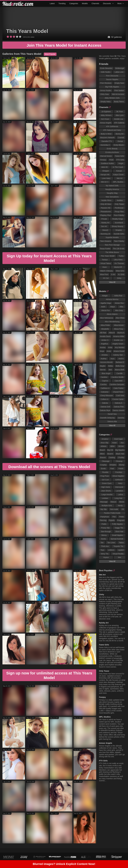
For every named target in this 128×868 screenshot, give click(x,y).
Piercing (103, 520)
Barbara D (120, 362)
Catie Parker (119, 388)
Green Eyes (107, 483)
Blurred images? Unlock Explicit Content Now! (64, 864)
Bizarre (110, 454)
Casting (112, 457)
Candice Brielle (117, 377)
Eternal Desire (106, 156)
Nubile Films (106, 200)
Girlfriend (119, 480)
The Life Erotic (119, 249)
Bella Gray (120, 366)
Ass (122, 443)
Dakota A (118, 403)
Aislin (103, 307)
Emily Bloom (119, 145)
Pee (114, 517)
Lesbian (105, 498)
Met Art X (105, 182)
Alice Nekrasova (106, 318)
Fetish (121, 469)
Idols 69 (104, 167)
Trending (62, 3)
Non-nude (114, 509)
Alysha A (121, 333)
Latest (52, 3)
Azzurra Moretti (106, 362)
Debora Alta (112, 421)
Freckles (119, 472)
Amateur (105, 439)
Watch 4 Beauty (107, 271)
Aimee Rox (119, 303)
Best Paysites (107, 571)
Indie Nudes (106, 72)
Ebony (122, 465)
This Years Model (27, 31)
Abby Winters (106, 115)
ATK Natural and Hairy (112, 130)
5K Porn (120, 112)
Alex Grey (119, 310)
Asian (114, 443)
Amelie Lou (119, 119)
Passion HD (106, 208)
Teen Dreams (106, 241)
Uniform (111, 550)
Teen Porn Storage (112, 245)
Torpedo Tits (118, 546)
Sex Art (104, 226)
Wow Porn (104, 274)
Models (85, 3)
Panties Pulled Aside (112, 513)
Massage (104, 502)
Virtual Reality (118, 554)
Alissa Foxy (118, 329)
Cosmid (121, 138)
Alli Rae (103, 333)
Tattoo (121, 543)
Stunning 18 (105, 234)
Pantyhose (105, 517)
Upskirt (121, 550)
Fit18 (111, 160)
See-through (106, 531)
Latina (120, 494)
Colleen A (105, 399)
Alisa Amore (119, 325)
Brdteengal (120, 68)
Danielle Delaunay (108, 418)
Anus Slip (104, 443)
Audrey (104, 359)
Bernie (103, 370)
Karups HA (105, 175)
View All (112, 282)
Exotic (103, 469)
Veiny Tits (105, 554)
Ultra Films (118, 260)
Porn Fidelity (119, 215)
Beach (102, 450)
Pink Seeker (119, 90)
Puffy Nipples (117, 524)
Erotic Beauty (112, 149)
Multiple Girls (107, 506)
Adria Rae (118, 296)
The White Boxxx (112, 252)
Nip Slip (103, 509)
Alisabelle (105, 329)
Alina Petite (105, 325)
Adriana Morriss (112, 299)
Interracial (119, 487)
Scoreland (119, 223)
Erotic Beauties (106, 68)
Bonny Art (120, 134)
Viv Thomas (119, 263)
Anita (110, 347)
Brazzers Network (107, 138)
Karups (119, 171)
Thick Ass (105, 546)
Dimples (113, 465)
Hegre (121, 163)
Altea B (112, 333)
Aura (112, 359)
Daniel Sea (112, 414)
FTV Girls (120, 160)
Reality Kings (118, 219)
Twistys (105, 260)
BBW (112, 446)
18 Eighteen (106, 112)
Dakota (105, 403)
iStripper (106, 171)
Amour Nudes (106, 90)
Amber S (105, 340)
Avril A (121, 359)
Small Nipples (117, 535)
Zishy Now (105, 94)
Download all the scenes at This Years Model (49, 467)
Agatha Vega (106, 303)
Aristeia (105, 355)
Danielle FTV (107, 141)
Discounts (108, 3)
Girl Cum (105, 480)
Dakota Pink (119, 407)
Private (104, 219)
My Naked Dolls (112, 186)
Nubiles (120, 200)
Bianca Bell (120, 370)
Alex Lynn (120, 115)
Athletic (104, 446)
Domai (120, 141)
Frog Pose (105, 476)
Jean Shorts (106, 491)
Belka (111, 366)
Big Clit (110, 450)
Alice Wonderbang (112, 322)
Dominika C (105, 145)
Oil (123, 509)
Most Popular (50, 54)
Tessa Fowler (105, 249)
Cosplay (103, 465)
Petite (122, 517)
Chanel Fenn (118, 392)
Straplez (119, 230)
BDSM (121, 446)
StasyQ (105, 230)
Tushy (121, 256)
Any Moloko (120, 347)
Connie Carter (118, 399)
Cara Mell (118, 381)
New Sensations (112, 197)
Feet (112, 469)
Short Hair (119, 531)
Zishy (119, 278)
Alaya (113, 307)
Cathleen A (105, 388)
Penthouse (119, 208)
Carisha (103, 384)
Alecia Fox (105, 310)
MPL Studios (118, 182)
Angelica (104, 344)
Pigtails (112, 520)
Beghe (103, 366)
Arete (109, 351)
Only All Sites (106, 204)
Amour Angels (106, 123)
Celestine (105, 392)
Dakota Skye (105, 410)
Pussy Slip (105, 528)
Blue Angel (106, 373)
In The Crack (118, 167)
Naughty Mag (112, 193)
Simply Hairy (105, 102)
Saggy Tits (119, 528)
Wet (119, 557)
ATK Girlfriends (112, 126)
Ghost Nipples (118, 476)
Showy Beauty (117, 226)
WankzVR (118, 267)
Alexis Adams (112, 314)
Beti (110, 370)
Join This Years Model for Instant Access (64, 45)
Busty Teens (119, 102)
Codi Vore (120, 396)
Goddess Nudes (107, 163)
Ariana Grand (119, 351)
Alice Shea (120, 318)
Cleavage (106, 461)
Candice (104, 377)
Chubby (121, 457)
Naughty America (112, 189)
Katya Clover (118, 175)
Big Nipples (120, 450)
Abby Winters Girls (112, 98)
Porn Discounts (112, 76)
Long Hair (119, 498)
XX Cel (106, 278)
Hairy (120, 483)
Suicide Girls (119, 234)
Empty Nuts (119, 83)
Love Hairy (106, 178)
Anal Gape (118, 439)
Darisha (121, 418)
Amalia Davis (105, 336)
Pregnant (121, 520)
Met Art (120, 178)
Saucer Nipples (112, 79)
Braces (103, 457)
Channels (95, 3)
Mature (113, 502)
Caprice (105, 381)
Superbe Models (112, 237)
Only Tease (119, 204)
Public (104, 524)
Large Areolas (107, 494)
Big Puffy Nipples (112, 87)
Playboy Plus (105, 215)
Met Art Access (118, 94)
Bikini (102, 454)
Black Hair (120, 454)
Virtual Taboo (106, 263)
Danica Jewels (118, 410)
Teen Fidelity (119, 241)
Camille (120, 373)
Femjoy (103, 160)
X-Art (113, 274)
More (121, 3)
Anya (102, 351)
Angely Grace (118, 344)
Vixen (105, 267)
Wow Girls (120, 271)
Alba (121, 307)
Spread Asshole (117, 539)
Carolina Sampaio (117, 384)
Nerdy (120, 506)
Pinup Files (119, 212)
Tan (102, 543)
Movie (122, 502)
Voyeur (106, 557)
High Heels (106, 487)
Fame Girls (120, 156)
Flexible (105, 472)
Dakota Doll (105, 407)
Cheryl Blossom (107, 396)
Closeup (119, 461)
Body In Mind (106, 134)
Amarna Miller (119, 336)
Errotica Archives (112, 152)
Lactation (119, 491)
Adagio (105, 296)
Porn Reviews (106, 83)
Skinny (104, 535)
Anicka (103, 347)
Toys (102, 550)
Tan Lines (111, 543)
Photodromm (106, 212)
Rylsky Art (105, 223)
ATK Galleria (119, 123)
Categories (74, 3)
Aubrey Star (118, 355)
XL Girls (121, 274)
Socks (103, 539)
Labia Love (119, 72)
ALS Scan (105, 119)
